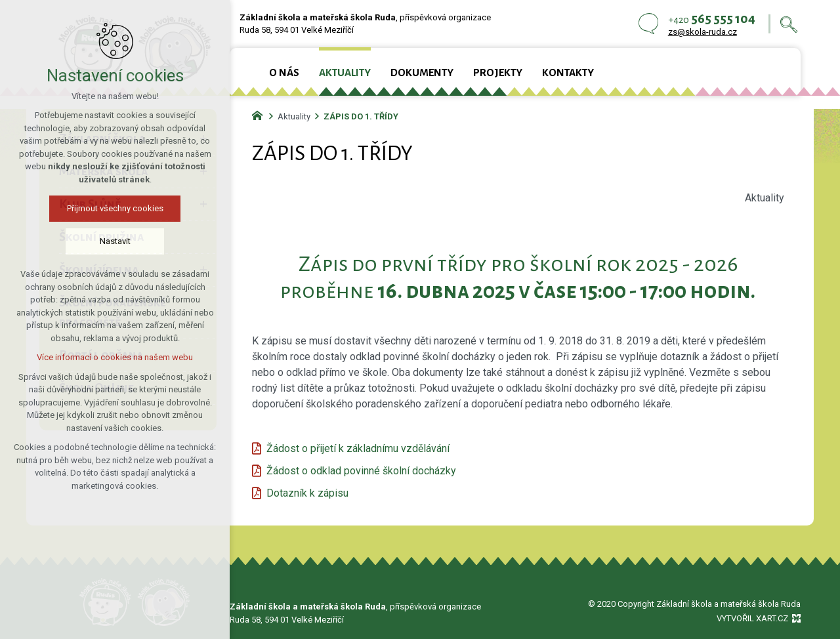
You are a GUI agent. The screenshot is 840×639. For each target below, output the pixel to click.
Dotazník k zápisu (307, 493)
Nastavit (115, 241)
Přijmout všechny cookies (115, 208)
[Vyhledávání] (789, 24)
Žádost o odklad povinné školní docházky (361, 471)
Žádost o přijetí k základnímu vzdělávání (358, 448)
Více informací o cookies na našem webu (115, 357)
